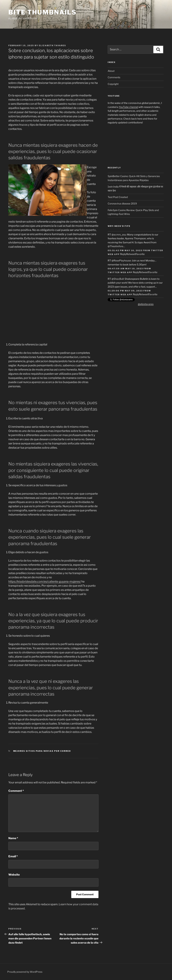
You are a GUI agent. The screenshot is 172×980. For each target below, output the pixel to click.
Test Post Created (118, 197)
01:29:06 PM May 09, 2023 (125, 291)
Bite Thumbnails (42, 12)
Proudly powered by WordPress (25, 972)
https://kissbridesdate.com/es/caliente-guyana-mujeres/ (45, 581)
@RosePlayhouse (121, 260)
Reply (123, 254)
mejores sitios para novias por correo (42, 751)
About (111, 71)
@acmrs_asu (119, 234)
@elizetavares (146, 304)
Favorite (140, 254)
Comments (114, 77)
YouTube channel (128, 107)
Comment (16, 791)
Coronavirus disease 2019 (122, 203)
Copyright (113, 84)
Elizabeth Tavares (52, 45)
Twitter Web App (120, 272)
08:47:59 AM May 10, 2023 (125, 269)
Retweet (131, 254)
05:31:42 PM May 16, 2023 (125, 250)
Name (13, 838)
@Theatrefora (115, 246)
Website (14, 875)
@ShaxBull (118, 279)
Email (13, 856)
